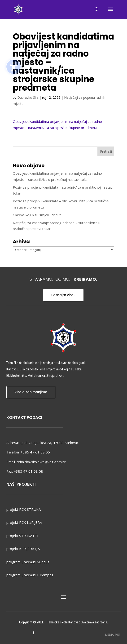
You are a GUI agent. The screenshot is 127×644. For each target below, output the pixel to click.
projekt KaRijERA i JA (23, 549)
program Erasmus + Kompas (30, 575)
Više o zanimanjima (31, 392)
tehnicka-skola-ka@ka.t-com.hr (41, 462)
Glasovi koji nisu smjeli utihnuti (37, 215)
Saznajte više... (63, 295)
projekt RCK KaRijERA (24, 522)
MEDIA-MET (113, 635)
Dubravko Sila (28, 97)
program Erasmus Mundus (28, 562)
